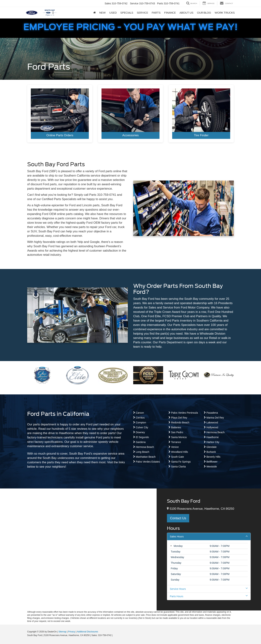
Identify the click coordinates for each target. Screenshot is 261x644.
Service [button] (142, 13)
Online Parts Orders (60, 135)
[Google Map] (78, 549)
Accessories (130, 135)
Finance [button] (170, 13)
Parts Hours (209, 596)
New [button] (102, 13)
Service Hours (209, 589)
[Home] (95, 13)
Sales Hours (209, 536)
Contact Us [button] (178, 518)
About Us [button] (186, 13)
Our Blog (204, 13)
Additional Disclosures (87, 632)
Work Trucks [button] (225, 13)
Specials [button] (127, 13)
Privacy (72, 632)
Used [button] (113, 13)
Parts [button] (156, 13)
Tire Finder (201, 135)
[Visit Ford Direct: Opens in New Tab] (114, 635)
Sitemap (62, 632)
